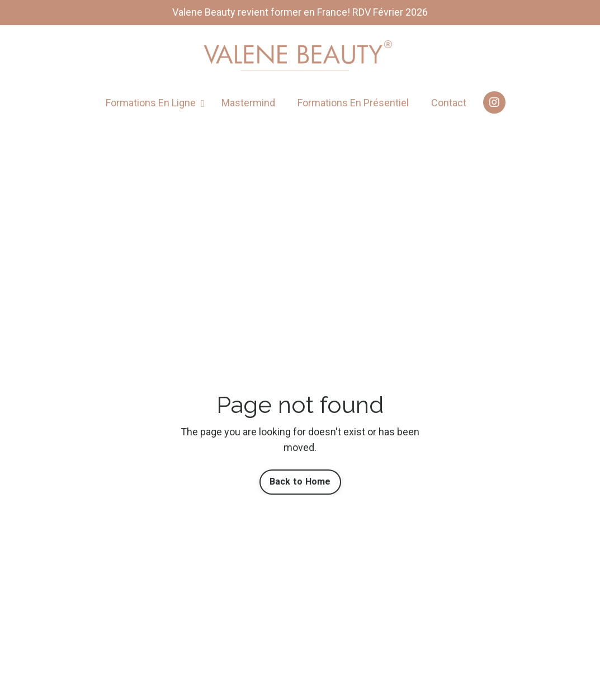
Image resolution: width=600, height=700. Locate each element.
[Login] (536, 135)
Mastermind (248, 103)
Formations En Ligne (155, 103)
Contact (449, 103)
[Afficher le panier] (560, 135)
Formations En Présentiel (353, 103)
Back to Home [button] (300, 481)
